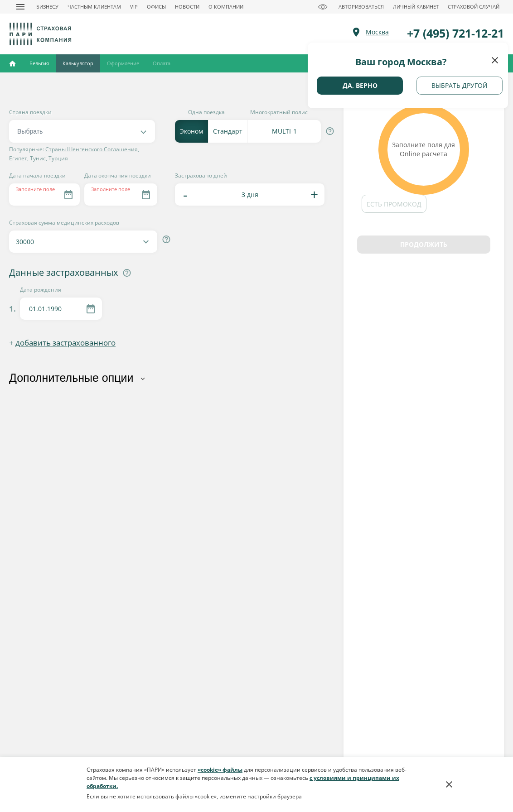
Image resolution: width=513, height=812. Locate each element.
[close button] (495, 60)
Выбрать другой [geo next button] (460, 85)
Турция (58, 158)
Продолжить (424, 244)
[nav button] (20, 7)
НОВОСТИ (187, 7)
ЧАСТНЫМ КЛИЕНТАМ (94, 7)
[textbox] (79, 131)
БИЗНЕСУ (47, 7)
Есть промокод (394, 204)
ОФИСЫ (156, 7)
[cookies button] (449, 784)
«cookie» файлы (220, 770)
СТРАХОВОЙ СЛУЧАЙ (474, 7)
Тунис (38, 158)
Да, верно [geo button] (360, 85)
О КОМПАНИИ (226, 7)
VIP (134, 7)
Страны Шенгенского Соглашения (92, 149)
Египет (18, 158)
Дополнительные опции (71, 378)
